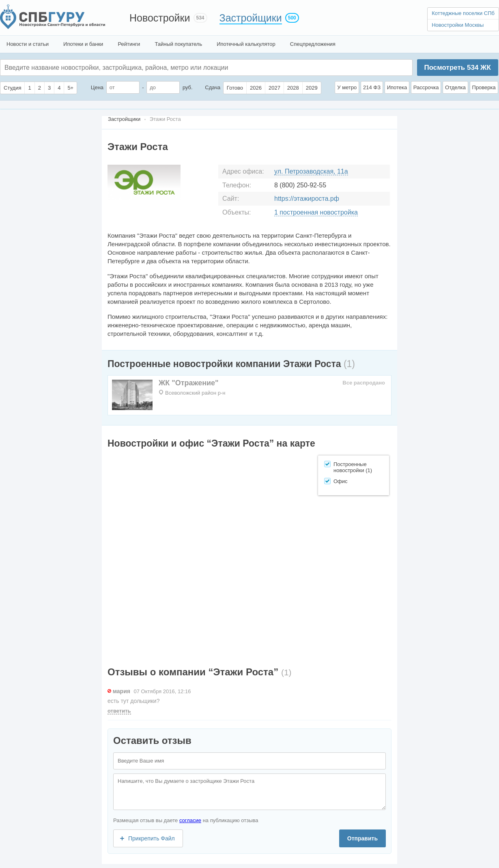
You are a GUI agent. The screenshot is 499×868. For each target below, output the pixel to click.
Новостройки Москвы (458, 25)
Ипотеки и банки (83, 44)
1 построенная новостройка (316, 212)
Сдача (213, 87)
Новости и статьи (28, 44)
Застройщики (251, 18)
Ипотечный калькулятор (246, 44)
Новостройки (160, 18)
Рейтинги (129, 44)
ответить (119, 711)
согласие (190, 820)
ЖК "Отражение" (189, 383)
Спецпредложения (313, 44)
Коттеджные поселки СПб (463, 13)
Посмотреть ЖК (457, 68)
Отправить (362, 838)
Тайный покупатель (178, 44)
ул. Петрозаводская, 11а (311, 171)
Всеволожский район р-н (195, 393)
